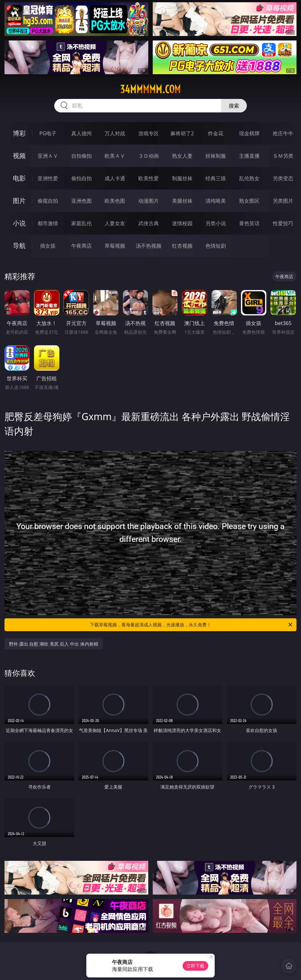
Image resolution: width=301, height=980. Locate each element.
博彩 (19, 133)
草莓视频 (115, 246)
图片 (19, 201)
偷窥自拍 (48, 201)
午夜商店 (82, 246)
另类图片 (283, 201)
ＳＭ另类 (283, 156)
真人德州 (82, 133)
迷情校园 (182, 223)
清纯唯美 (216, 201)
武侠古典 (149, 223)
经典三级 (216, 178)
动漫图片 (149, 201)
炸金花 (216, 133)
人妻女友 (115, 223)
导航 (19, 246)
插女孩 (48, 246)
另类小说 (216, 223)
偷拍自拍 (82, 178)
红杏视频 (182, 246)
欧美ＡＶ (115, 156)
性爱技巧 (283, 223)
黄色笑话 (249, 223)
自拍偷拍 (82, 156)
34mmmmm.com (150, 89)
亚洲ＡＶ (48, 156)
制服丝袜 (182, 178)
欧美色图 (115, 201)
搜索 (234, 106)
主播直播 (249, 156)
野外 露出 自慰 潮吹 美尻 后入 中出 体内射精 (53, 644)
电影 (19, 178)
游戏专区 (149, 133)
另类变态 (283, 178)
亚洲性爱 (48, 178)
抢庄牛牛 (283, 133)
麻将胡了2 (182, 133)
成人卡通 (115, 178)
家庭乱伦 (82, 223)
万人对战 (115, 133)
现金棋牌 (249, 133)
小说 (19, 223)
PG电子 (48, 133)
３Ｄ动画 (149, 156)
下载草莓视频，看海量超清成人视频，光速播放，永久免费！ (192, 625)
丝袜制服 (216, 156)
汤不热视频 (149, 246)
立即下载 (195, 966)
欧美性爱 (149, 178)
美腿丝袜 (182, 201)
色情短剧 (216, 246)
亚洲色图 (82, 201)
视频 (19, 156)
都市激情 (48, 223)
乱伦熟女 (249, 178)
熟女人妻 (182, 156)
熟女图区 (249, 201)
